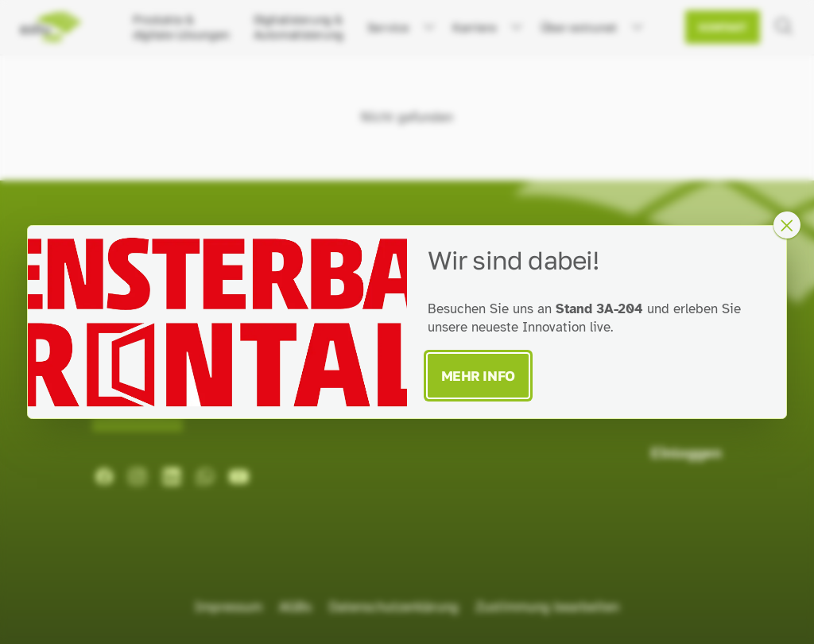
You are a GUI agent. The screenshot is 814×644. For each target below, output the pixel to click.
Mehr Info (478, 376)
